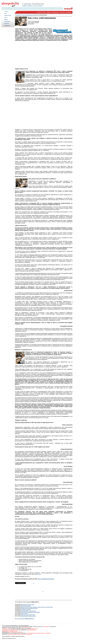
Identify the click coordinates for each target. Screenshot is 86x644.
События (7, 23)
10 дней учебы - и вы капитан (28, 611)
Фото (6, 17)
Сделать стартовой (38, 6)
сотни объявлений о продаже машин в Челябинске (39, 633)
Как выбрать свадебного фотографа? (30, 612)
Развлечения (8, 15)
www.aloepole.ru (46, 627)
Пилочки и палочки (25, 610)
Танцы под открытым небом (28, 615)
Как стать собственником (40, 15)
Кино (6, 13)
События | (63, 12)
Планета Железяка (25, 606)
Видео (6, 19)
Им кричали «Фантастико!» (28, 605)
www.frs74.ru (38, 574)
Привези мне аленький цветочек (29, 608)
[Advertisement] (8, 56)
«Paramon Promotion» (26, 628)
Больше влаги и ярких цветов (28, 616)
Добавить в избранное (27, 6)
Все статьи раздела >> (25, 619)
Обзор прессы (29, 15)
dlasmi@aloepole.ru (32, 630)
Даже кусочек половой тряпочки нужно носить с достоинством (37, 607)
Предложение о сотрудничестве (10, 631)
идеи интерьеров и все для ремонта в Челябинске (20, 634)
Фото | (45, 12)
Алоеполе (18, 15)
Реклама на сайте (6, 629)
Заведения (7, 26)
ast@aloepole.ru (34, 629)
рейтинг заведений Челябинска (15, 632)
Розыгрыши (7, 21)
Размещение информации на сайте (10, 630)
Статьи (6, 11)
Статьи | (40, 12)
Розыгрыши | (55, 12)
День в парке (24, 613)
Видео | (49, 12)
